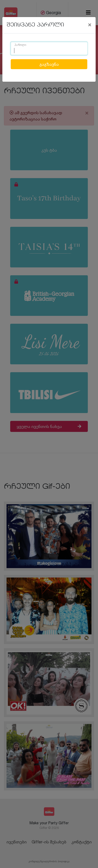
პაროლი (20, 45)
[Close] (90, 24)
